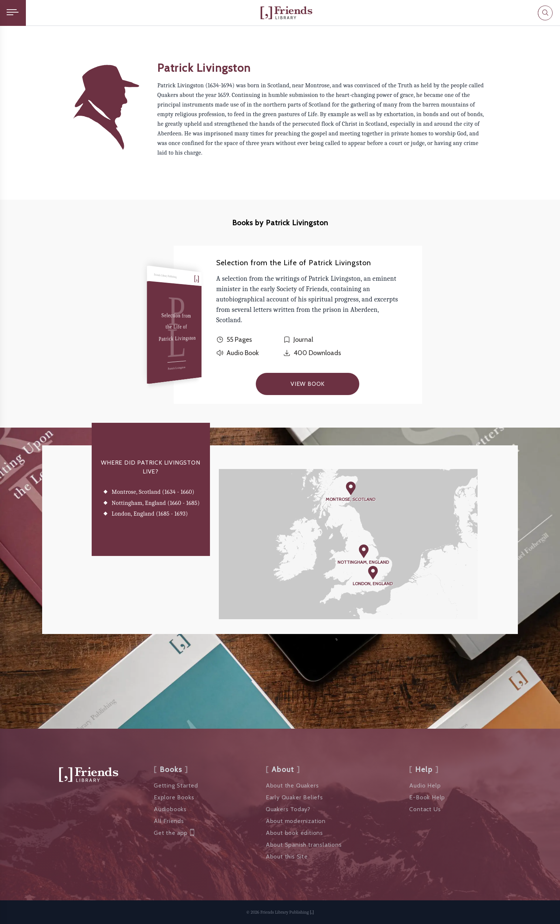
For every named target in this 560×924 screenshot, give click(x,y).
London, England (373, 584)
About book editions (294, 833)
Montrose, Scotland (350, 499)
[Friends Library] (286, 13)
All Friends (169, 821)
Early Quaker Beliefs (294, 797)
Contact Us (425, 809)
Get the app (174, 833)
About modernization (296, 821)
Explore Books (174, 797)
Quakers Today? (288, 809)
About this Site (287, 856)
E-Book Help (427, 797)
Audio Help (425, 785)
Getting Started (176, 785)
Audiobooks (170, 809)
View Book (308, 384)
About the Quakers (292, 785)
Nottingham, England (363, 562)
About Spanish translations (304, 845)
